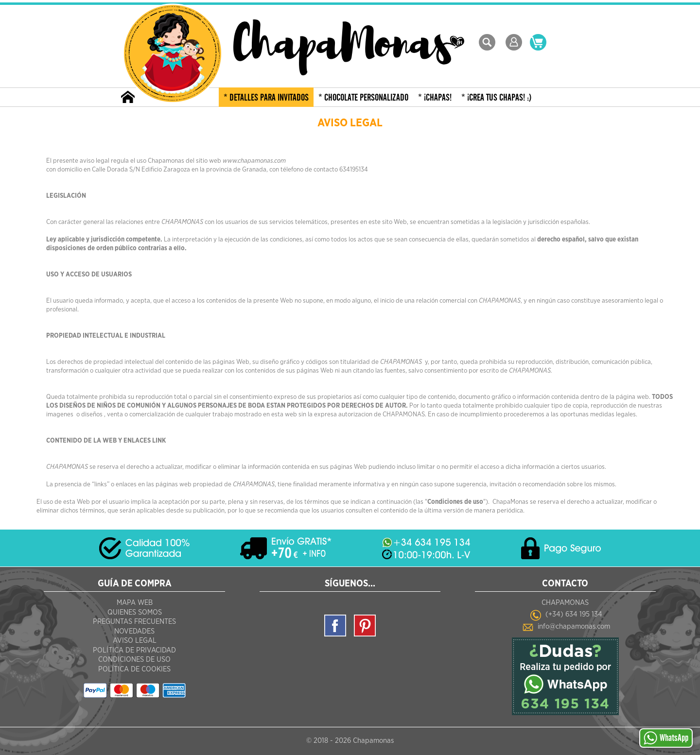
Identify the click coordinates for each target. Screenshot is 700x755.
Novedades (134, 631)
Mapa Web (135, 603)
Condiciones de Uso (134, 660)
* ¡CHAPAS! (435, 98)
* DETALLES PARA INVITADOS (266, 98)
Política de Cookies (134, 669)
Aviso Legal (135, 641)
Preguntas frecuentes (134, 622)
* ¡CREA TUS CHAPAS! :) (497, 98)
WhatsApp (666, 738)
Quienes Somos (135, 612)
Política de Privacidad (134, 650)
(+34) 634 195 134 (574, 614)
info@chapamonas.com (574, 626)
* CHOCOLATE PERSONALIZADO (363, 98)
